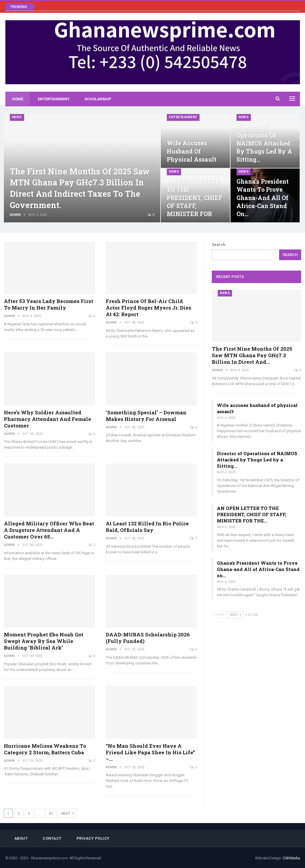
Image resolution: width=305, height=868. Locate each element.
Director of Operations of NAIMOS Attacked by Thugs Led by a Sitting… (264, 143)
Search (219, 245)
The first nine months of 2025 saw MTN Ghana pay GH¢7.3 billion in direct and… (252, 355)
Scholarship (98, 99)
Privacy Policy (93, 838)
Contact (52, 838)
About (21, 838)
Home (18, 99)
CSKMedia (291, 858)
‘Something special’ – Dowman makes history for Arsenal (146, 416)
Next (68, 813)
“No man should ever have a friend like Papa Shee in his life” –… (150, 752)
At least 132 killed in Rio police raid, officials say (147, 527)
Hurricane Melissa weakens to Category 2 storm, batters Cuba (45, 749)
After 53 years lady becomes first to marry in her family (49, 304)
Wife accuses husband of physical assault (192, 151)
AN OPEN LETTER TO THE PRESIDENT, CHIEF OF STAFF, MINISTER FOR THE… (252, 514)
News (17, 117)
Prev (219, 615)
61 (51, 814)
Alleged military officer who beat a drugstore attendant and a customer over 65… (49, 530)
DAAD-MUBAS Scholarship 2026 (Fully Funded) (148, 638)
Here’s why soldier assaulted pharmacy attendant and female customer (48, 419)
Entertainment (54, 99)
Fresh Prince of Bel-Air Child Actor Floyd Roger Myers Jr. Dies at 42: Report (148, 308)
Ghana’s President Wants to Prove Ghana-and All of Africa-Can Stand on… (263, 198)
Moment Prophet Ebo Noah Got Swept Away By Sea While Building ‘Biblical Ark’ (44, 641)
